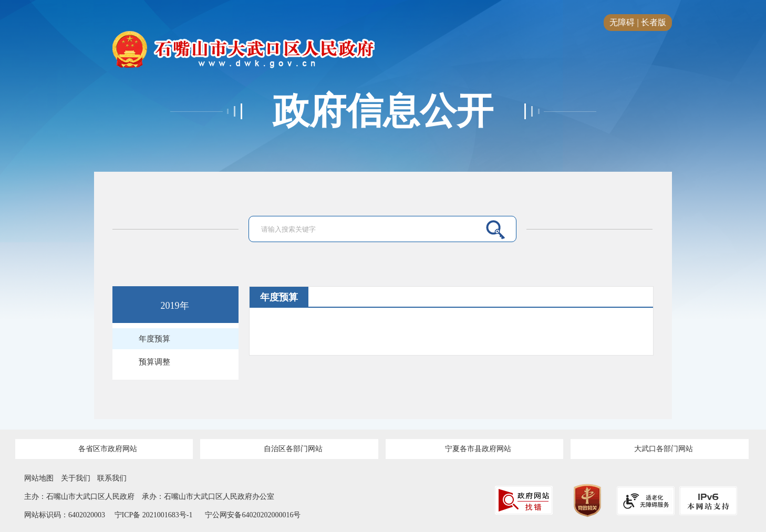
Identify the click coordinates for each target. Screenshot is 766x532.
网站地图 (39, 478)
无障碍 (622, 22)
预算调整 (154, 362)
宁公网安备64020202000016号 (253, 515)
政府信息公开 (383, 111)
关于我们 (76, 478)
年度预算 (154, 339)
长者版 (654, 22)
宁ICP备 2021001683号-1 (152, 515)
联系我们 (112, 478)
